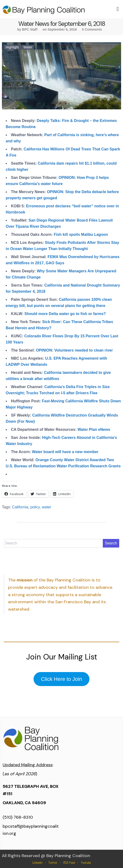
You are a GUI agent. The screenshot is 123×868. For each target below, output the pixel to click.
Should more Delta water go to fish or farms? (65, 314)
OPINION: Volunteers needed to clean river (74, 350)
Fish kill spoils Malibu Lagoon (81, 234)
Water (28, 47)
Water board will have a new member (65, 452)
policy (35, 507)
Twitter (53, 863)
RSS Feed (69, 863)
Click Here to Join (61, 679)
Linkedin (37, 863)
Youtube (86, 863)
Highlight (12, 47)
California (20, 507)
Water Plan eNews (94, 429)
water (47, 507)
